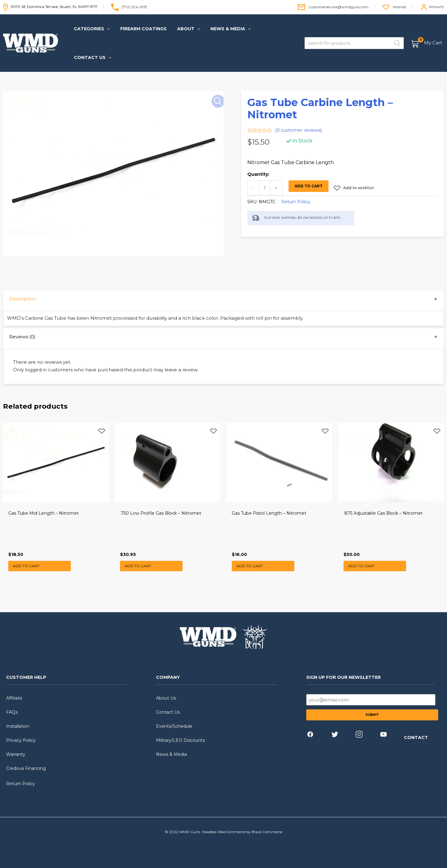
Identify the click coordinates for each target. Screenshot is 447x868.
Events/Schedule (174, 719)
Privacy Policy (21, 734)
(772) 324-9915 (134, 7)
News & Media (171, 748)
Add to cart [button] (28, 558)
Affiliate (14, 691)
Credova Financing (26, 762)
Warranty (16, 748)
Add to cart (309, 158)
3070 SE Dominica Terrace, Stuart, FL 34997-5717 (50, 7)
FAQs (12, 705)
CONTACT (416, 731)
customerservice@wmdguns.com (339, 7)
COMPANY (168, 671)
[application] (107, 29)
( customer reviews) (299, 102)
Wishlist (400, 7)
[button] (92, 29)
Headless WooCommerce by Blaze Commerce (242, 825)
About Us (166, 691)
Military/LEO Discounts (180, 734)
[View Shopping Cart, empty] (427, 29)
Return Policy (296, 173)
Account (436, 7)
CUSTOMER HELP (26, 671)
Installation (18, 719)
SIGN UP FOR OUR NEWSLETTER (343, 671)
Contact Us (168, 705)
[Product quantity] (265, 160)
